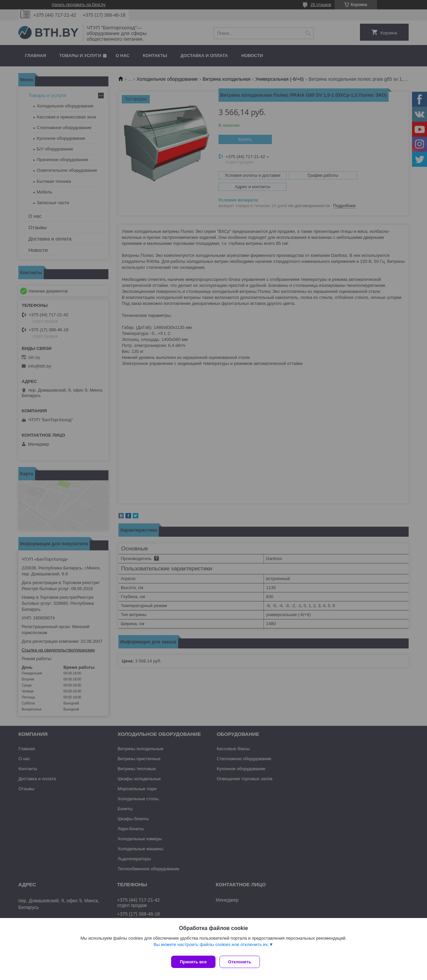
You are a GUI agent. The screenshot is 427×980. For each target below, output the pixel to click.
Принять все (193, 962)
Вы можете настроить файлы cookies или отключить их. (211, 947)
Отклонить (242, 962)
